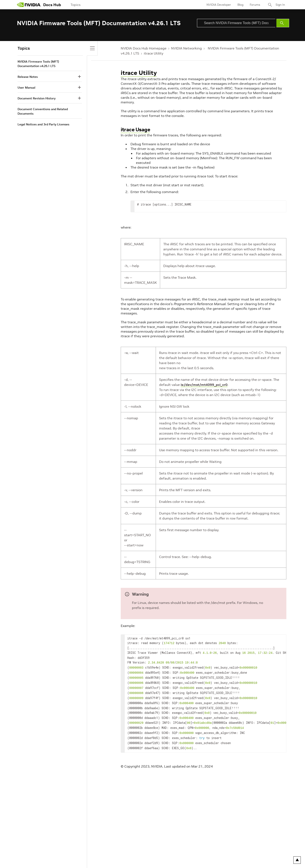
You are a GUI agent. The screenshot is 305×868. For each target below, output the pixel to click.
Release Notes (28, 77)
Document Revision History (37, 98)
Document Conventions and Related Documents (43, 111)
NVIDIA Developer (219, 5)
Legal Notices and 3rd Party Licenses (43, 124)
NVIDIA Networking (186, 48)
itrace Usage (135, 130)
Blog (240, 5)
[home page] (29, 5)
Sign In (280, 5)
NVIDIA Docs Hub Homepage (144, 48)
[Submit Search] (283, 23)
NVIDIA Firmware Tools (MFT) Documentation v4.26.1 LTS (38, 64)
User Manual (26, 88)
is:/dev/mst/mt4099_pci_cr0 (204, 385)
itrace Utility (154, 53)
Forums (255, 5)
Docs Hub (52, 5)
